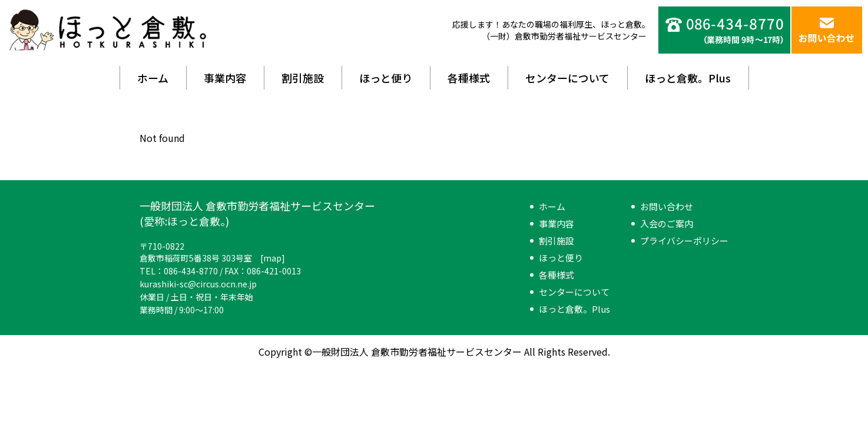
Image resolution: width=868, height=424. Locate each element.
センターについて (567, 78)
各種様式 (469, 78)
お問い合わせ (667, 206)
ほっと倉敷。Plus (688, 78)
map (272, 258)
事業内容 (225, 78)
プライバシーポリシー (684, 241)
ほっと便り (386, 78)
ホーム (153, 78)
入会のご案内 (667, 223)
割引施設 (303, 78)
